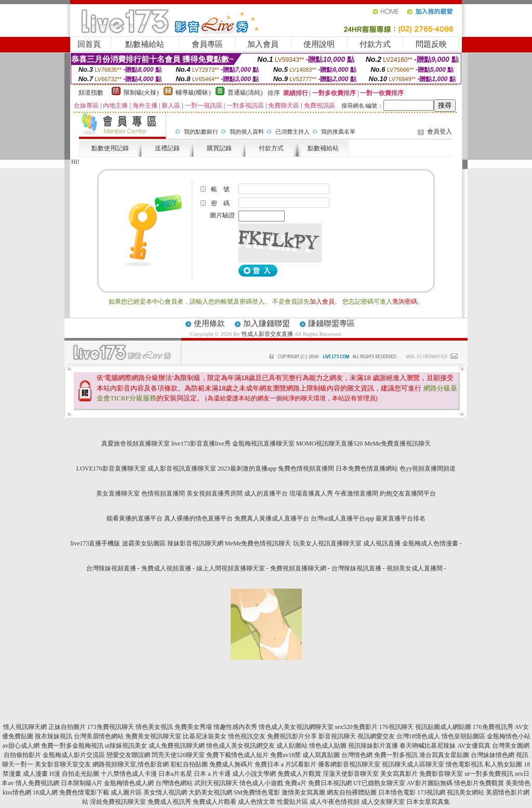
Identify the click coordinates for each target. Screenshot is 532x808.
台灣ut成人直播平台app (343, 518)
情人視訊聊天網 (25, 727)
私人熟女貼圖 (503, 764)
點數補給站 (145, 44)
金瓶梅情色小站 (509, 736)
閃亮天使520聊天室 (178, 755)
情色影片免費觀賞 (479, 783)
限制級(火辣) (141, 93)
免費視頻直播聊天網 (298, 568)
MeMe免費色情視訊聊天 (258, 543)
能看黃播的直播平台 (135, 518)
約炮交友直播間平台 (408, 493)
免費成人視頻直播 (166, 568)
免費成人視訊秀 (169, 802)
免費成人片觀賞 (299, 774)
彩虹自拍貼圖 (189, 764)
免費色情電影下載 (84, 792)
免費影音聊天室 (441, 774)
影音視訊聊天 (337, 736)
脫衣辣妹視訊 (54, 736)
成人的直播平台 (266, 493)
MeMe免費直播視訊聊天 (397, 444)
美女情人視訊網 (165, 792)
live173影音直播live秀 (201, 444)
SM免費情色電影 (257, 792)
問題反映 (431, 44)
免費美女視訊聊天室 (153, 736)
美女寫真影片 (399, 774)
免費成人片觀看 (215, 802)
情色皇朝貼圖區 (463, 736)
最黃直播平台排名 (401, 518)
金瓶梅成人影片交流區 (74, 755)
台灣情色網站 (174, 783)
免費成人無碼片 (231, 764)
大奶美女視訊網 (210, 792)
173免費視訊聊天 (111, 727)
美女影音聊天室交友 (63, 764)
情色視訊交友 (247, 736)
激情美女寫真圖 (303, 792)
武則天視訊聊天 (216, 783)
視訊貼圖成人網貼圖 (443, 727)
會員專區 (207, 44)
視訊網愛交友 (376, 736)
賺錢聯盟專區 (331, 323)
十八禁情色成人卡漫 (129, 774)
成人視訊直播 (382, 543)
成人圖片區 (126, 792)
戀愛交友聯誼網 (128, 755)
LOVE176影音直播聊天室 (111, 468)
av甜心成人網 (21, 746)
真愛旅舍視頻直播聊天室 (136, 444)
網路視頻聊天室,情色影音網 (131, 764)
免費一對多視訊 (396, 755)
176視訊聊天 (396, 727)
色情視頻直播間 (163, 493)
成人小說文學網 (254, 774)
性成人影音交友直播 (267, 334)
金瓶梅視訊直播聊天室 (263, 444)
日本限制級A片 (82, 783)
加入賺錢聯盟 (267, 323)
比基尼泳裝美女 (205, 736)
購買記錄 (219, 148)
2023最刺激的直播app (247, 468)
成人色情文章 (257, 802)
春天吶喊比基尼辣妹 (428, 746)
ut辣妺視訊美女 (126, 746)
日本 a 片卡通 (212, 774)
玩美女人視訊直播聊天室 (327, 543)
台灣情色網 (357, 755)
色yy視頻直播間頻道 (428, 468)
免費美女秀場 (193, 727)
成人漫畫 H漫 (42, 774)
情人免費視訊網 (37, 783)
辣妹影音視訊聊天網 (195, 543)
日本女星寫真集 (428, 802)
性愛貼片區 (292, 802)
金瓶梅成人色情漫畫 (430, 543)
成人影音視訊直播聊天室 (182, 468)
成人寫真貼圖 (321, 755)
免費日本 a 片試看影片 (285, 764)
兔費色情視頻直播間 (306, 468)
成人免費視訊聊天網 (177, 746)
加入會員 (263, 44)
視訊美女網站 (465, 792)
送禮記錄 (167, 148)
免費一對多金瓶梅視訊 (72, 746)
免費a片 (295, 783)
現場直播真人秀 (311, 493)
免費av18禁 (285, 755)
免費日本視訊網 (330, 783)
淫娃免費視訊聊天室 (118, 802)
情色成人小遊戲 (261, 783)
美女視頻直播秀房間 (215, 493)
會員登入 (440, 132)
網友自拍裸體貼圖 (352, 792)
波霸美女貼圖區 (144, 543)
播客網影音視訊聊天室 (349, 764)
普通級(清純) (245, 93)
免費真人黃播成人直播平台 (272, 518)
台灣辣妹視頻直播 (111, 568)
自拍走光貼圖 (81, 774)
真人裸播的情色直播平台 (198, 518)
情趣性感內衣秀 (235, 727)
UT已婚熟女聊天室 (379, 783)
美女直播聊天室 (118, 493)
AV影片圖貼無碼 (430, 783)
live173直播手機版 (96, 543)
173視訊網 (431, 792)
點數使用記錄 (110, 148)
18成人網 (45, 792)
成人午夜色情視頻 (335, 802)
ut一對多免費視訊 (489, 774)
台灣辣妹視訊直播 (356, 568)
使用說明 (319, 44)
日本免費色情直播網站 (367, 468)
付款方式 (375, 44)
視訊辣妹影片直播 (373, 746)
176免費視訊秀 (493, 727)
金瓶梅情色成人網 (129, 783)
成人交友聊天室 (383, 802)
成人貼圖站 (292, 746)
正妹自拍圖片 (67, 727)
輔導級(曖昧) (193, 93)
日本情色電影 (397, 792)
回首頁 (89, 44)
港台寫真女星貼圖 (444, 755)
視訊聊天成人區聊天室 (413, 764)
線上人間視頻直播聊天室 (231, 568)
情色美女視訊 (154, 727)
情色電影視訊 (464, 764)
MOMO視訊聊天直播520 (330, 444)
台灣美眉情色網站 (99, 736)
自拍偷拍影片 (22, 755)
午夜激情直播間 (356, 493)
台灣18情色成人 (418, 736)
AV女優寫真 (474, 746)
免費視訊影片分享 (292, 736)
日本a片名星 (175, 774)
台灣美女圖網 (511, 746)
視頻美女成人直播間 (415, 568)
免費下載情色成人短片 (237, 755)
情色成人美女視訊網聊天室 (296, 727)
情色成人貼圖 (328, 746)
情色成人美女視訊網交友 (241, 746)
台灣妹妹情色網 (493, 755)
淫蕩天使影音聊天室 (351, 774)
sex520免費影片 (356, 727)
